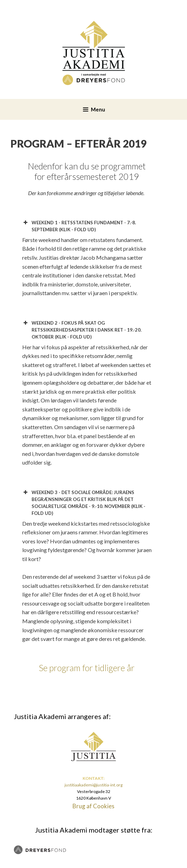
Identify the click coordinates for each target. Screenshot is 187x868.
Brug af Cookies (93, 806)
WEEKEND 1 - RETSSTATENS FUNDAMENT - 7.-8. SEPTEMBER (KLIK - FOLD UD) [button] (79, 226)
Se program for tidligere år (87, 668)
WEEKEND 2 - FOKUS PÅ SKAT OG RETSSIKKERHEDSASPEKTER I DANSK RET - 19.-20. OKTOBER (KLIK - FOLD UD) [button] (82, 329)
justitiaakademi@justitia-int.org (93, 785)
